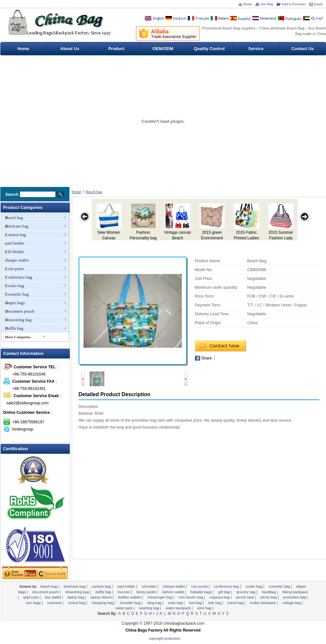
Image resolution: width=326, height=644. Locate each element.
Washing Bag (150, 608)
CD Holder (15, 252)
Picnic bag (269, 597)
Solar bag (176, 603)
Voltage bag (292, 603)
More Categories (18, 337)
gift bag (225, 592)
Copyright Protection (165, 638)
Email (318, 4)
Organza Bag (220, 597)
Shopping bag (103, 603)
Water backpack (179, 608)
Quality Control (209, 49)
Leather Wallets (130, 597)
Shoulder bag (131, 603)
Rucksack (55, 603)
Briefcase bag (17, 226)
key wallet (53, 597)
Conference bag (19, 277)
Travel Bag (236, 603)
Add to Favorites (294, 4)
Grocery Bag (247, 592)
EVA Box (125, 592)
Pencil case (245, 597)
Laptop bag (76, 597)
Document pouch (20, 311)
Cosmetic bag (17, 294)
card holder (15, 243)
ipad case (31, 597)
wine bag (205, 608)
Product (116, 49)
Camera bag (16, 235)
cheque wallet (17, 260)
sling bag (155, 603)
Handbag (269, 592)
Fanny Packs (147, 592)
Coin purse (15, 269)
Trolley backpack (263, 603)
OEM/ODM (163, 49)
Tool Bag (196, 603)
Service (256, 49)
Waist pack (125, 608)
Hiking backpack (295, 592)
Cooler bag (15, 286)
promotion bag (295, 597)
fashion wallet (174, 592)
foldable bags (202, 592)
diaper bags (15, 303)
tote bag (215, 603)
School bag (77, 603)
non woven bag (192, 597)
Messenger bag (160, 597)
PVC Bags (34, 603)
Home (248, 4)
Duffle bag (14, 328)
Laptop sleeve (102, 597)
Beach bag (14, 218)
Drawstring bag (19, 320)
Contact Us (303, 49)
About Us (70, 49)
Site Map (267, 4)
